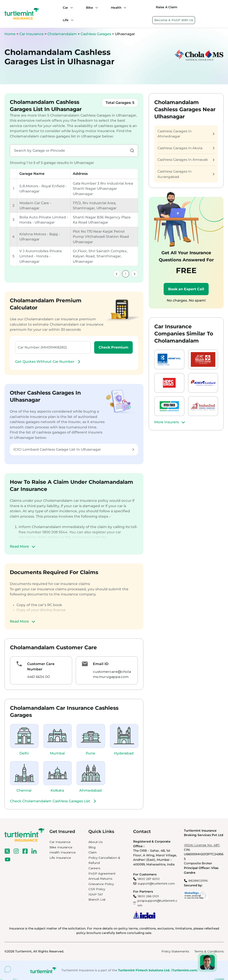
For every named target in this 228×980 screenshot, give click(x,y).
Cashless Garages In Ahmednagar (186, 134)
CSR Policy (97, 889)
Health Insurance (63, 852)
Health (116, 8)
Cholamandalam (63, 34)
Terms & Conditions (209, 951)
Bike (90, 8)
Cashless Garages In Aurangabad (186, 174)
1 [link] (126, 274)
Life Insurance (60, 858)
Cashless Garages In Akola (186, 148)
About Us (95, 842)
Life (66, 20)
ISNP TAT (96, 894)
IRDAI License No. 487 (202, 845)
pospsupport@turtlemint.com (157, 903)
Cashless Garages (96, 34)
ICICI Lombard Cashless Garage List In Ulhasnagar (74, 449)
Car (65, 8)
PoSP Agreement (102, 873)
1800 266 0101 (148, 896)
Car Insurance (32, 34)
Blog (92, 847)
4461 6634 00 (39, 677)
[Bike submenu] (96, 8)
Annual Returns (100, 879)
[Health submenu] (124, 8)
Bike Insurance (61, 847)
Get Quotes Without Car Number (48, 362)
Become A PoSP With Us (174, 20)
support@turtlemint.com (156, 883)
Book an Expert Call (186, 289)
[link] (117, 274)
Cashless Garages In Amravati (186, 160)
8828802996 (198, 881)
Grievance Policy (101, 884)
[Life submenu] (71, 20)
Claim (93, 852)
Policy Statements (175, 951)
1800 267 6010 (149, 879)
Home (10, 34)
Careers (94, 868)
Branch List (97, 899)
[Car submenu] (71, 8)
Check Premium (113, 347)
